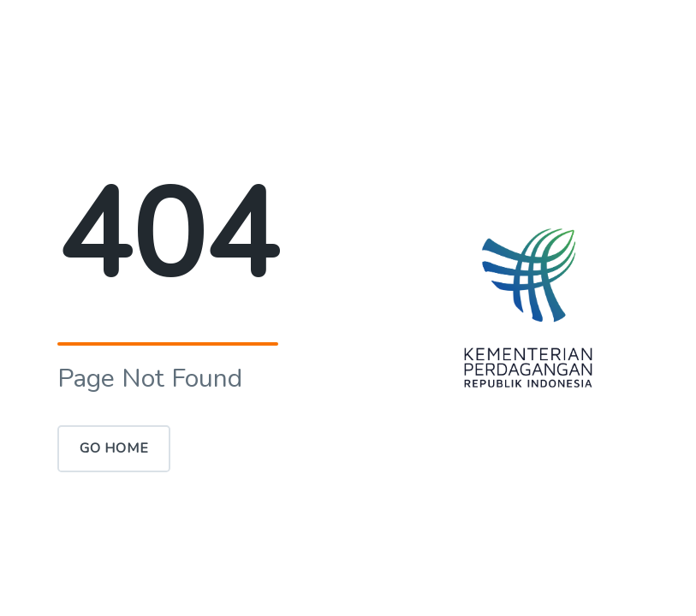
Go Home (114, 448)
